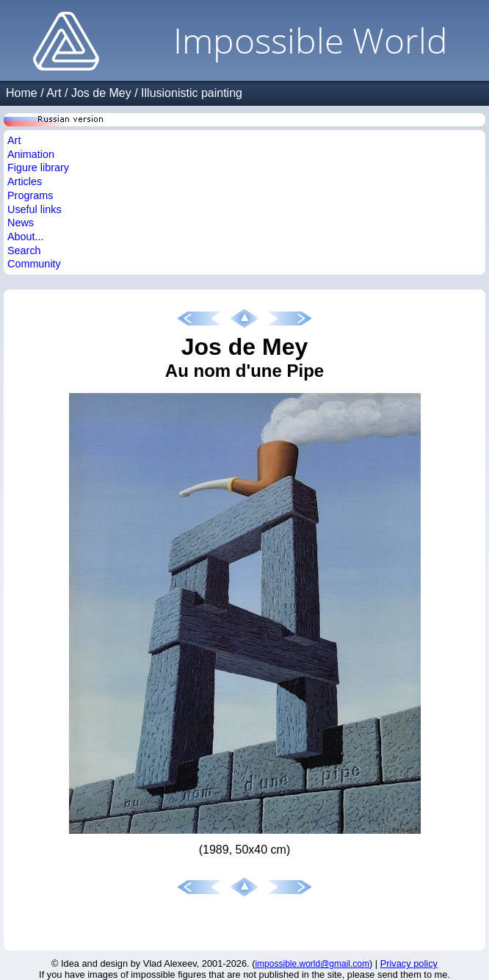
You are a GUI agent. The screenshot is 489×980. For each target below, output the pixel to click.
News (21, 223)
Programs (30, 195)
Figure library (38, 167)
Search (24, 251)
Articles (25, 181)
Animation (31, 154)
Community (34, 264)
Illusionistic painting (192, 93)
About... (26, 237)
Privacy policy (409, 963)
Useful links (35, 209)
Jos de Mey (101, 93)
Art (54, 93)
